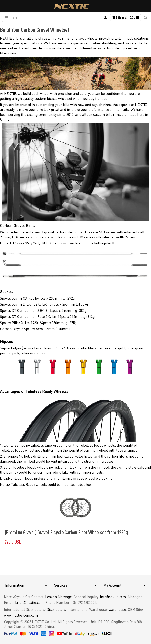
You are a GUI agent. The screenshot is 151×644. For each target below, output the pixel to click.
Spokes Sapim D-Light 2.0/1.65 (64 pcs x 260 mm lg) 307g (44, 304)
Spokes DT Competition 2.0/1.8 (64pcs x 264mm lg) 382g (43, 310)
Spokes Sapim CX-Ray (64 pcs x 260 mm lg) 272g (37, 298)
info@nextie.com (113, 597)
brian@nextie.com (29, 602)
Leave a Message (58, 597)
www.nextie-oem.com (21, 615)
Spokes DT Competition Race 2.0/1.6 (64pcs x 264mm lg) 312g (47, 316)
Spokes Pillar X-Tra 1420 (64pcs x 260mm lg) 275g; (39, 323)
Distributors (56, 609)
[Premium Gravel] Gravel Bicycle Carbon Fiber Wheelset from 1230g (66, 532)
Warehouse (117, 609)
